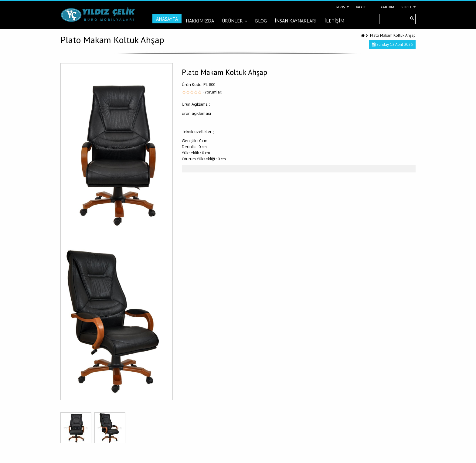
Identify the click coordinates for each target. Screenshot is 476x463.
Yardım (387, 7)
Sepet (408, 7)
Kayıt (361, 7)
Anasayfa (167, 19)
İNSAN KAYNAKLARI (296, 21)
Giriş (342, 7)
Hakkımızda (200, 21)
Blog (261, 21)
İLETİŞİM (334, 21)
